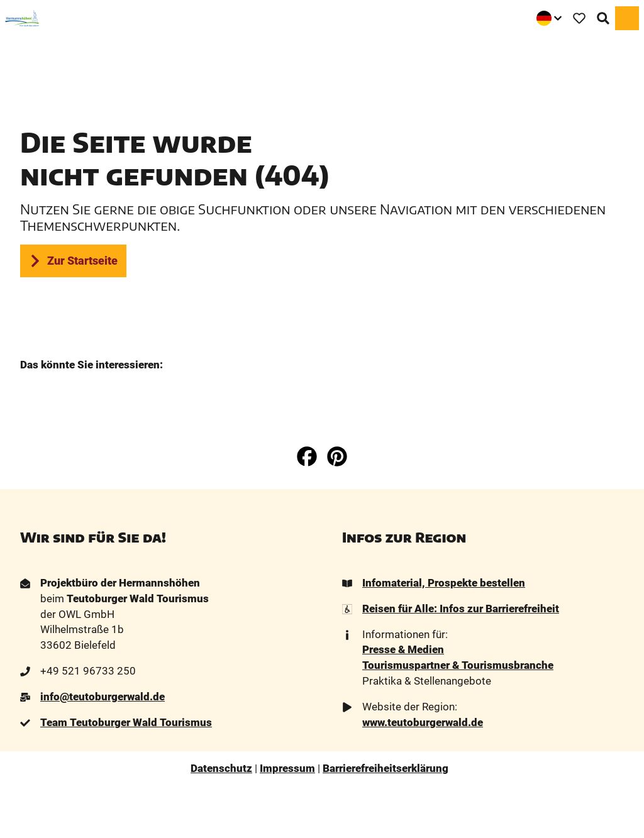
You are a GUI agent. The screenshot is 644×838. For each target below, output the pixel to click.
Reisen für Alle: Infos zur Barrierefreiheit (461, 609)
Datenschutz (221, 769)
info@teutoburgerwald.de (103, 697)
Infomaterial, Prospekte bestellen (444, 583)
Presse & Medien (403, 650)
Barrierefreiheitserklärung (386, 769)
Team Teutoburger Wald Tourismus (126, 723)
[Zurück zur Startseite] (22, 18)
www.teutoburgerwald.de (423, 723)
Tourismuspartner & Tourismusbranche (458, 665)
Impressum (287, 769)
